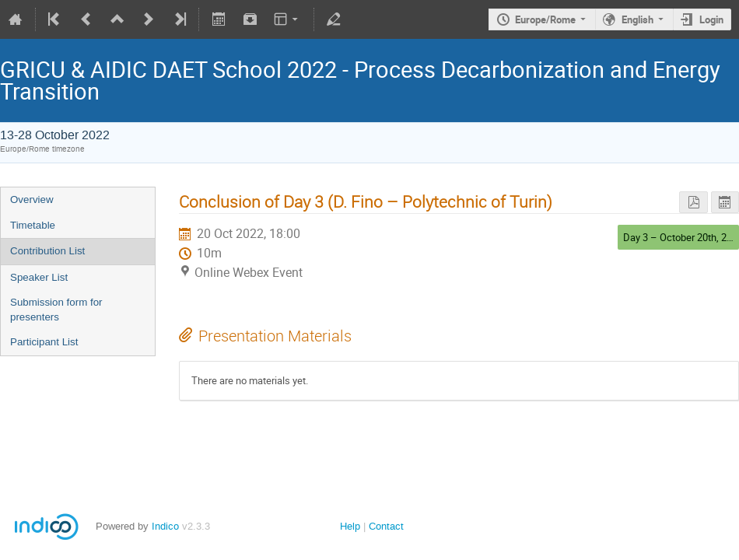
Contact (386, 526)
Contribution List (47, 251)
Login (711, 19)
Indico (165, 526)
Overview (32, 199)
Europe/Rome (545, 19)
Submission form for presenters (56, 310)
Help (350, 526)
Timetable (33, 225)
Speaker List (39, 277)
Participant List (44, 342)
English (637, 19)
